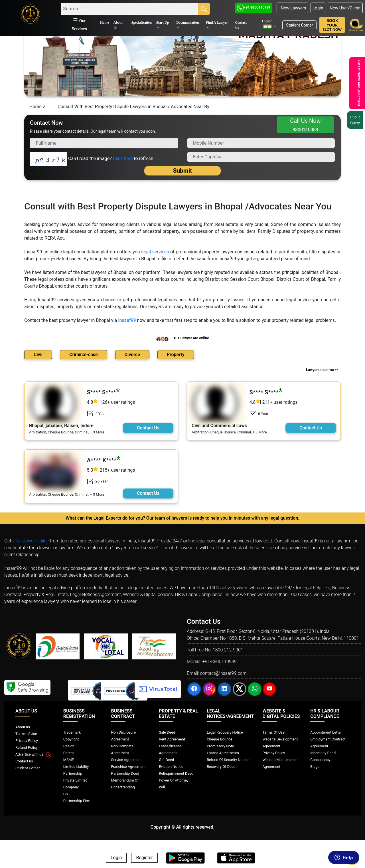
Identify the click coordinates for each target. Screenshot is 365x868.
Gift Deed (166, 760)
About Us (118, 25)
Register (144, 858)
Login (318, 8)
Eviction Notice (171, 767)
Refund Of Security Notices (229, 760)
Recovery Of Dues (221, 767)
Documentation (187, 23)
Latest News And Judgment (359, 83)
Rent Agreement (172, 739)
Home (105, 23)
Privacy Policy (27, 741)
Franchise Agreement (128, 767)
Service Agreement (126, 760)
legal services (155, 252)
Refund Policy (27, 747)
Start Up (163, 23)
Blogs (315, 767)
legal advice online (31, 541)
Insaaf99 (127, 320)
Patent (69, 753)
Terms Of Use (273, 732)
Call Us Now (305, 125)
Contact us (24, 761)
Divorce (132, 355)
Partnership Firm (77, 801)
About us (23, 727)
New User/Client (345, 8)
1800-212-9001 (228, 650)
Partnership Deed (125, 773)
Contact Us (241, 25)
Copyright (71, 739)
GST (67, 794)
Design (69, 746)
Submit (183, 171)
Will (162, 787)
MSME (69, 760)
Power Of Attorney (174, 780)
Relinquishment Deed (176, 773)
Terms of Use (26, 734)
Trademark (72, 732)
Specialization (141, 23)
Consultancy (320, 760)
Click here (123, 159)
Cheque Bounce (219, 739)
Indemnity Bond (323, 753)
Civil (38, 355)
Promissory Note (220, 746)
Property (176, 355)
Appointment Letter (326, 732)
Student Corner (300, 25)
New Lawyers (292, 8)
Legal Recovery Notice (225, 732)
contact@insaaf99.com (223, 673)
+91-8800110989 (254, 7)
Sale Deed (167, 732)
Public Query (357, 120)
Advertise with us (34, 754)
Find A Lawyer (217, 23)
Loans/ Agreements (223, 753)
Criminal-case (84, 355)
